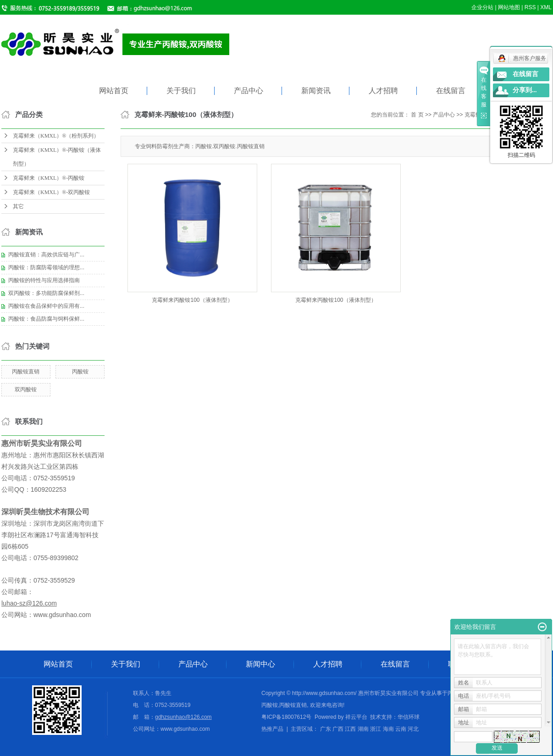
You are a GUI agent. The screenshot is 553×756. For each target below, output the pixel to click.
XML (546, 7)
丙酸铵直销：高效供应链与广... (46, 255)
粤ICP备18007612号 (286, 717)
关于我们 (181, 91)
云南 (401, 729)
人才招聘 (383, 91)
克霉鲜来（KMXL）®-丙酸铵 (49, 178)
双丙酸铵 (26, 389)
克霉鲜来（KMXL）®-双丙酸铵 (51, 192)
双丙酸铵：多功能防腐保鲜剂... (46, 293)
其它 (18, 206)
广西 (338, 729)
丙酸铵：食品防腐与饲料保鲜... (46, 319)
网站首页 (114, 91)
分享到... (525, 90)
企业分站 (482, 7)
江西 (350, 729)
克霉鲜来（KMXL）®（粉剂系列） (56, 136)
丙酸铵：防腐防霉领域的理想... (46, 267)
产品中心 (249, 91)
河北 (413, 729)
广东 (326, 729)
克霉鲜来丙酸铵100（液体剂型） (192, 300)
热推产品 (272, 729)
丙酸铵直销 (26, 372)
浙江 (376, 729)
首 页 (417, 115)
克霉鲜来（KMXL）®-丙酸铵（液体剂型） (57, 157)
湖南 (363, 729)
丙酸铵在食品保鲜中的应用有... (46, 306)
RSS (530, 7)
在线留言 (451, 91)
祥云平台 (356, 717)
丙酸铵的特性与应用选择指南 (44, 280)
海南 (388, 729)
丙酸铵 (80, 372)
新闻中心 (260, 664)
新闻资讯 (316, 91)
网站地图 (509, 7)
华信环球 (409, 717)
